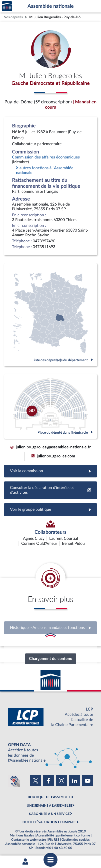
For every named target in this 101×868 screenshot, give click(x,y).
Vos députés (13, 17)
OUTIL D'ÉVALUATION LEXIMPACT (49, 822)
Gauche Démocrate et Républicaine (51, 83)
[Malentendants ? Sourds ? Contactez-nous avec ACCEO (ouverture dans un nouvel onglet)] (14, 781)
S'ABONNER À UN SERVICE (49, 814)
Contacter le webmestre (29, 840)
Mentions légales (22, 835)
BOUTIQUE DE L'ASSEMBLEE (49, 797)
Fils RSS (54, 840)
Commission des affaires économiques (46, 157)
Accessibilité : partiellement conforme (63, 835)
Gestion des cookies (76, 840)
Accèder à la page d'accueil (7, 6)
